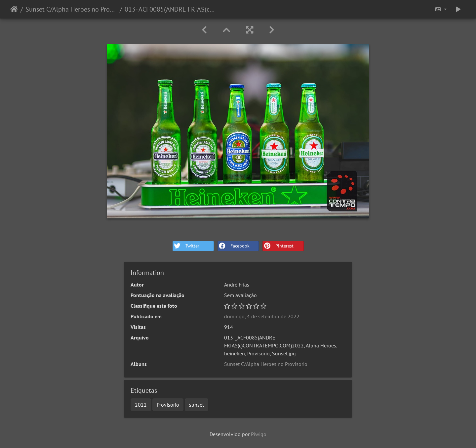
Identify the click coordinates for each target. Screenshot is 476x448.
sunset (197, 405)
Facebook (234, 246)
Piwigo (259, 434)
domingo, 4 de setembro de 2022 (262, 316)
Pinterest (278, 246)
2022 (141, 405)
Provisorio (168, 405)
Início (14, 9)
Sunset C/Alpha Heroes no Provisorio (71, 9)
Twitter (186, 246)
